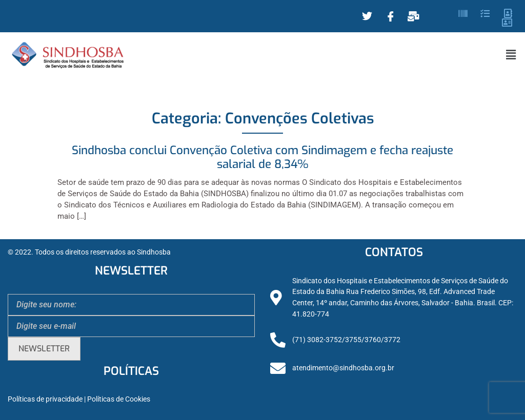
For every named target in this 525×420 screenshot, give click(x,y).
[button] (511, 55)
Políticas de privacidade (45, 399)
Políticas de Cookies (119, 399)
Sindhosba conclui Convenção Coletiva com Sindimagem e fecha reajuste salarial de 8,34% (262, 157)
